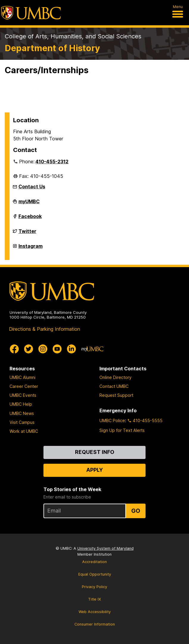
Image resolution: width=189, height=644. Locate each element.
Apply (95, 470)
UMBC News (22, 413)
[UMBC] (31, 13)
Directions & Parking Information (44, 329)
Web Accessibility (95, 612)
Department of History (52, 48)
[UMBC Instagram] (43, 349)
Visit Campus (22, 422)
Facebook (30, 219)
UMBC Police (112, 420)
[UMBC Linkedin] (71, 349)
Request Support (116, 395)
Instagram (31, 248)
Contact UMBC (114, 386)
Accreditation (94, 562)
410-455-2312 (52, 162)
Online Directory (115, 377)
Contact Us (32, 187)
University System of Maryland (106, 548)
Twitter (27, 234)
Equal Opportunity (95, 574)
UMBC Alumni (22, 377)
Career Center (24, 386)
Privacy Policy (94, 587)
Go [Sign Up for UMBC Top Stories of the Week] (136, 511)
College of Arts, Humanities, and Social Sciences (73, 36)
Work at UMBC (24, 431)
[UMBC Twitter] (29, 349)
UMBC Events (23, 395)
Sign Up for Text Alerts (122, 430)
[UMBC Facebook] (14, 349)
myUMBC (29, 204)
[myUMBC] (92, 349)
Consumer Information (95, 624)
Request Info (95, 452)
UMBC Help (21, 404)
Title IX (94, 599)
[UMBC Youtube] (57, 349)
